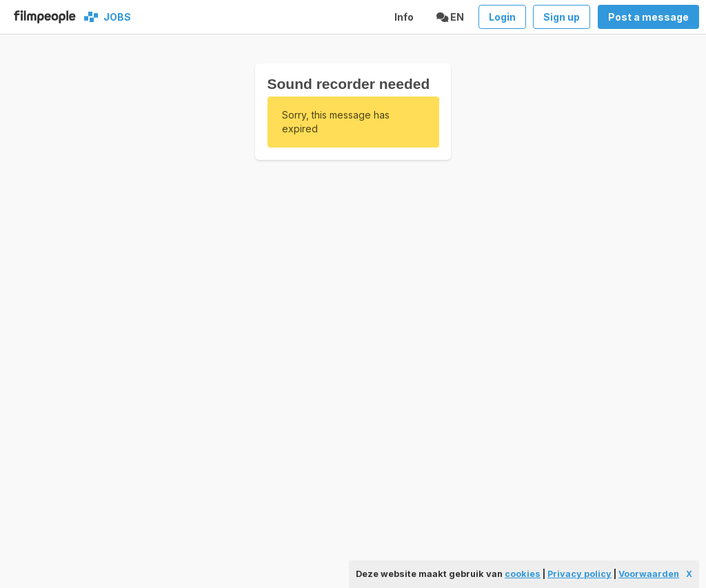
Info (404, 17)
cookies (523, 574)
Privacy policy (579, 574)
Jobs (115, 17)
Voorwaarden (649, 574)
